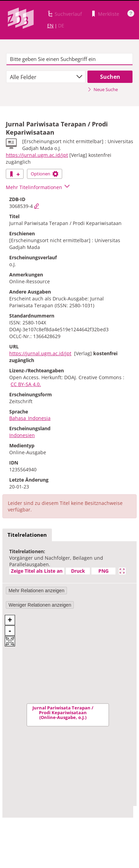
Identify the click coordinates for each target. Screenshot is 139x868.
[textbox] (70, 59)
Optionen (45, 174)
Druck (78, 571)
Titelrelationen (27, 535)
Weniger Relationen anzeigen (40, 605)
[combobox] (46, 77)
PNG (103, 571)
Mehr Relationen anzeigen (36, 591)
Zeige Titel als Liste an (37, 571)
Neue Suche (103, 89)
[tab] (27, 535)
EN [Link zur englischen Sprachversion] (50, 26)
